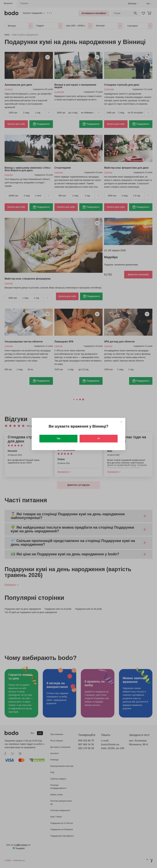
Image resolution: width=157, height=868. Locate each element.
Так (58, 438)
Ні (99, 438)
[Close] (121, 422)
